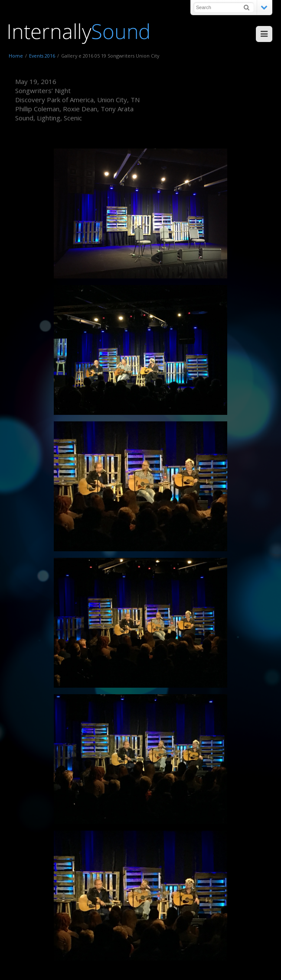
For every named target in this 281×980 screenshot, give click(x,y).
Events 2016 (42, 56)
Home (16, 56)
